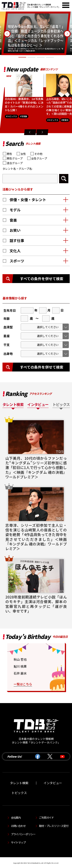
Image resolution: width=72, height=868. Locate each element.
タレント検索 (19, 783)
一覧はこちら (23, 684)
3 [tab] (41, 58)
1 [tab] (22, 58)
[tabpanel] (36, 33)
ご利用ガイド (46, 818)
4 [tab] (50, 58)
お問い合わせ (18, 826)
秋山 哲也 (20, 659)
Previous (7, 34)
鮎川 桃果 (20, 666)
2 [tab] (31, 58)
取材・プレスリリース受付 (54, 826)
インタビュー (53, 783)
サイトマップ (18, 842)
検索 (64, 179)
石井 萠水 (20, 673)
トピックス (19, 793)
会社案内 (16, 818)
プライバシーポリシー (23, 834)
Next (67, 34)
